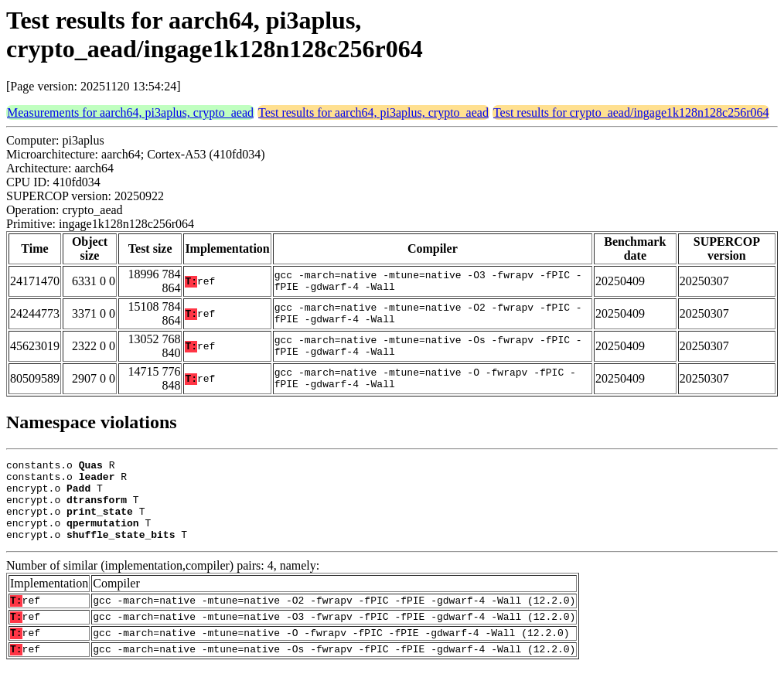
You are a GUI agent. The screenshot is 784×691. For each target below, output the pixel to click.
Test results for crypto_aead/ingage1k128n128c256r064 (631, 112)
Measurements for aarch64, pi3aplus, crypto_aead (130, 112)
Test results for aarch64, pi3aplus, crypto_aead (373, 112)
